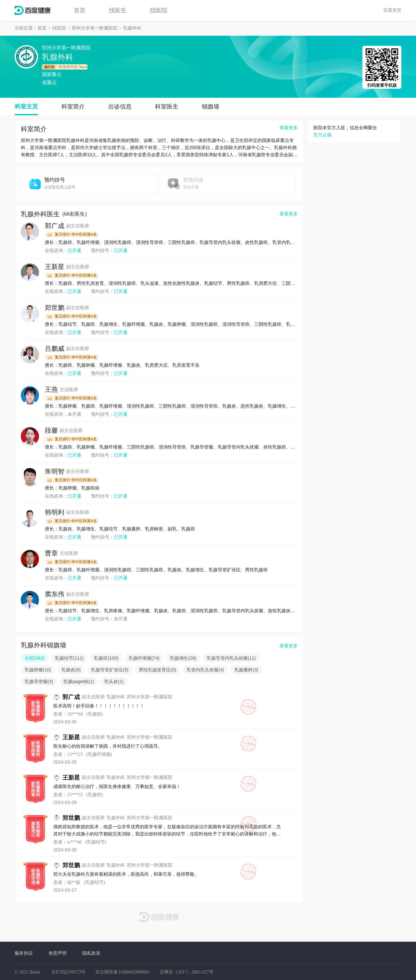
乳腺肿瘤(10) (38, 670)
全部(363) (35, 658)
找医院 (159, 10)
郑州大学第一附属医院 (95, 28)
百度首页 (392, 10)
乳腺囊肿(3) (246, 670)
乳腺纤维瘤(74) (144, 658)
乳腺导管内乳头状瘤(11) (231, 658)
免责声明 (58, 953)
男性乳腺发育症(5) (157, 670)
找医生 (118, 10)
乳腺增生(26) (183, 658)
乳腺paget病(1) (79, 681)
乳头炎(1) (114, 681)
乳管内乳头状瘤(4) (205, 670)
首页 (80, 10)
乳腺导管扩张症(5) (110, 670)
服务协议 (24, 953)
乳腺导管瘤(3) (39, 681)
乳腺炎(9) (71, 670)
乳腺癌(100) (106, 658)
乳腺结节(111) (69, 658)
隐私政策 (91, 953)
